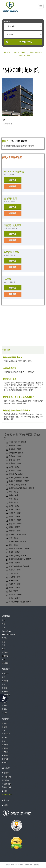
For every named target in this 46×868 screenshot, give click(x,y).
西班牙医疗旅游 (20, 52)
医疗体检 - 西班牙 (14, 449)
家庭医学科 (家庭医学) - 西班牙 (19, 559)
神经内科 (8, 787)
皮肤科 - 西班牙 (13, 581)
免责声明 (5, 656)
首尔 (3, 741)
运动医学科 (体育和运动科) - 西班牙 (20, 488)
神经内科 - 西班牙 (14, 531)
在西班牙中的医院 (36, 52)
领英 (5, 805)
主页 (3, 620)
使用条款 (5, 652)
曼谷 (3, 677)
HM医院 (7, 279)
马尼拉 (4, 713)
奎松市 (4, 738)
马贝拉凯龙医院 (11, 252)
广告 (3, 624)
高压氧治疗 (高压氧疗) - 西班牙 (19, 602)
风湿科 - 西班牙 (13, 598)
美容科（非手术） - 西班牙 (17, 535)
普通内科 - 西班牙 (14, 464)
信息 (3, 642)
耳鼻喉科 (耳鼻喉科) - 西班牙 (18, 481)
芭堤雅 (4, 727)
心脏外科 (8, 777)
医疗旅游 (7, 52)
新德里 (4, 724)
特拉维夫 (5, 748)
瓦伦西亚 (5, 756)
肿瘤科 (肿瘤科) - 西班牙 (16, 485)
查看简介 (13, 180)
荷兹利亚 (5, 692)
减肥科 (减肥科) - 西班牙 (16, 556)
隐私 (3, 649)
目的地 (4, 638)
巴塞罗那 (5, 681)
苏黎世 (4, 763)
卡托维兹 (5, 759)
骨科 (6, 791)
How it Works (7, 631)
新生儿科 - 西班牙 (14, 570)
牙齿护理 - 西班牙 (14, 577)
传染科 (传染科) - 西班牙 (16, 442)
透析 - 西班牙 (12, 545)
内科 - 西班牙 (12, 503)
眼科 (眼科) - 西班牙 (15, 474)
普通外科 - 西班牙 (14, 520)
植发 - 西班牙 (12, 574)
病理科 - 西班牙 (13, 527)
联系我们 (5, 663)
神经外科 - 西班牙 (14, 584)
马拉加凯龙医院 (24, 55)
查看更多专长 (7, 795)
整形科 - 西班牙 (13, 517)
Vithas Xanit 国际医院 (14, 172)
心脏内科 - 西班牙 (14, 456)
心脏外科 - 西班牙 (14, 513)
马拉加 (4, 709)
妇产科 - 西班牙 (13, 506)
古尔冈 (4, 688)
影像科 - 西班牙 (13, 563)
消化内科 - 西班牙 (14, 524)
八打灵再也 (6, 734)
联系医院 (13, 186)
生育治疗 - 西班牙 (14, 471)
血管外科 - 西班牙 (14, 595)
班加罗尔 (5, 674)
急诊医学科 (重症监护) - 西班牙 (19, 566)
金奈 (3, 684)
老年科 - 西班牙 (13, 588)
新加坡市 (5, 745)
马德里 (4, 706)
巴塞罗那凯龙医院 (13, 226)
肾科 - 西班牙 (12, 591)
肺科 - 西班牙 (12, 538)
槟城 (3, 731)
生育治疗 (8, 784)
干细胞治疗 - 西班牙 (15, 453)
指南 (3, 628)
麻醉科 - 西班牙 (13, 495)
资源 (3, 645)
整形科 (7, 780)
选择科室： (8, 21)
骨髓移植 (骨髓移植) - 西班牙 (18, 549)
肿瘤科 (7, 773)
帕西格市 (5, 752)
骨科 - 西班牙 (12, 492)
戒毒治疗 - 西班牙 (14, 460)
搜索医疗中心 (26, 42)
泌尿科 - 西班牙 (13, 467)
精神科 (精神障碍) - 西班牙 (17, 478)
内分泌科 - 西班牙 (14, 446)
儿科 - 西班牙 (12, 499)
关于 (3, 660)
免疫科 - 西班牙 (13, 552)
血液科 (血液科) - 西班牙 (16, 542)
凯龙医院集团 (10, 199)
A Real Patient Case (9, 635)
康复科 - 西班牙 (13, 510)
